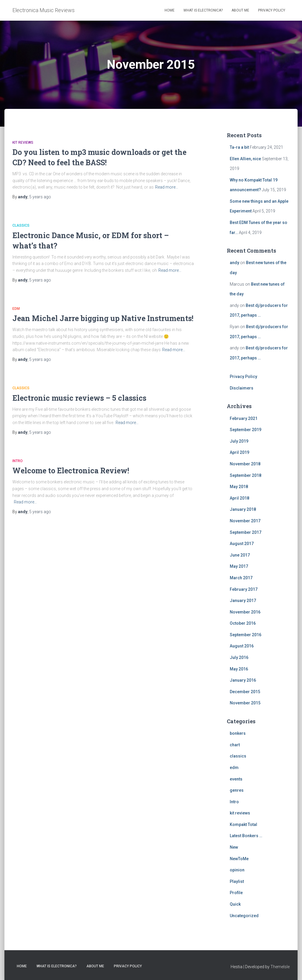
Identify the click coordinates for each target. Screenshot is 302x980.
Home (170, 10)
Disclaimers (242, 388)
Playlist (237, 881)
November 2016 (245, 612)
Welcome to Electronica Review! (71, 471)
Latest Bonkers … (246, 836)
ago (40, 197)
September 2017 (246, 532)
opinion (237, 870)
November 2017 (245, 521)
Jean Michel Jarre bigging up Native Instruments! (103, 318)
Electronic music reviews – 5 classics (79, 398)
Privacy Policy (272, 10)
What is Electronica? (203, 10)
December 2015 (245, 692)
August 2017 (242, 544)
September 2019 (246, 430)
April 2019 (239, 452)
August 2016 (242, 646)
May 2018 (239, 487)
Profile (236, 893)
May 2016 (239, 669)
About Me (240, 10)
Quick (235, 904)
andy (234, 263)
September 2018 (246, 475)
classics (21, 225)
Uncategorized (244, 916)
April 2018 (239, 498)
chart (235, 745)
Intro (18, 461)
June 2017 (240, 555)
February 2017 (244, 589)
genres (237, 790)
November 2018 (245, 464)
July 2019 (239, 441)
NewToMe (239, 859)
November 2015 (245, 703)
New (234, 847)
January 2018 (243, 509)
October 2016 (243, 623)
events (236, 779)
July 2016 (239, 657)
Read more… (167, 187)
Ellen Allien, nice (245, 159)
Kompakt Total (243, 824)
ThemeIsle (280, 967)
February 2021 (244, 418)
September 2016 (246, 635)
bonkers (238, 733)
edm (16, 309)
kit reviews (23, 143)
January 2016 (243, 680)
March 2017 (241, 578)
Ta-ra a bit (239, 147)
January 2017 (243, 601)
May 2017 (239, 566)
